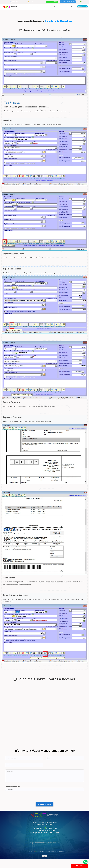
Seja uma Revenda (64, 6)
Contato (75, 6)
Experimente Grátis (52, 2)
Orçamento (43, 6)
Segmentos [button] (56, 6)
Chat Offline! (79, 865)
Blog (71, 6)
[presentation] (20, 797)
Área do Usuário (82, 6)
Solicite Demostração (68, 2)
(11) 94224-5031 (52, 828)
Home (32, 6)
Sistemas (37, 6)
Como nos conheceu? (14, 786)
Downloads (49, 6)
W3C (45, 856)
